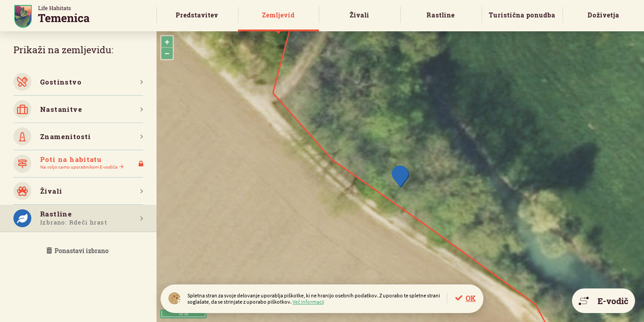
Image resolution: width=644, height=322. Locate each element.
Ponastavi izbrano (78, 251)
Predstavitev (197, 15)
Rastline (441, 15)
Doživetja (604, 15)
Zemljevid (278, 15)
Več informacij (308, 302)
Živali (360, 15)
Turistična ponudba (522, 15)
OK (470, 298)
